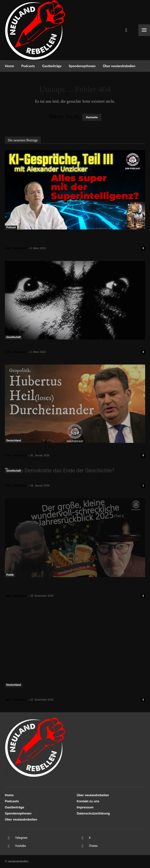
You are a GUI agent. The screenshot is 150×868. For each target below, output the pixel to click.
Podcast (11, 227)
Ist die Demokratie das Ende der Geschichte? (51, 479)
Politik (10, 575)
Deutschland (14, 441)
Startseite (92, 117)
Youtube (21, 846)
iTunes (93, 846)
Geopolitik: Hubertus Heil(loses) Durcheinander (54, 449)
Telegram (21, 838)
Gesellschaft (13, 337)
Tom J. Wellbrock (16, 248)
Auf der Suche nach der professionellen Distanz (54, 346)
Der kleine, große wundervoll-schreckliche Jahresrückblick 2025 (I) (74, 693)
